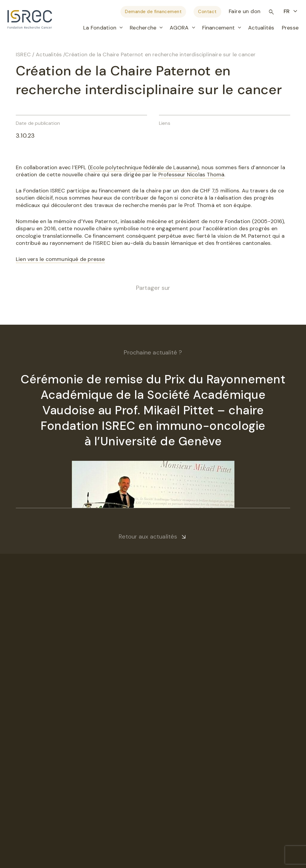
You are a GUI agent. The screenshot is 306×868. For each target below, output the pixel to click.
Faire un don (245, 11)
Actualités (261, 28)
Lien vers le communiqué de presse (60, 259)
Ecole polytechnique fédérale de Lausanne (144, 167)
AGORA (179, 28)
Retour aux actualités (148, 536)
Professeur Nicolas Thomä (191, 175)
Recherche (143, 28)
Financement (219, 28)
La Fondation (100, 28)
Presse (290, 28)
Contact (207, 12)
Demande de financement (153, 12)
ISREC (23, 55)
